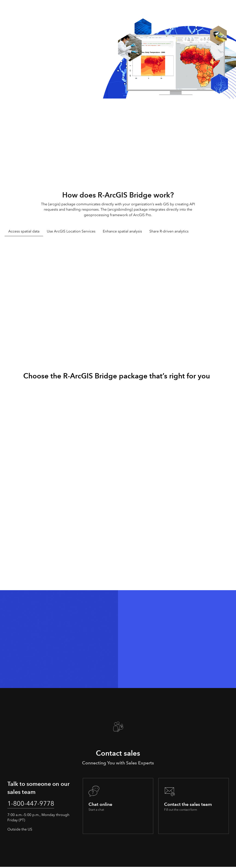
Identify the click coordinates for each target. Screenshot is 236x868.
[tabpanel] (118, 294)
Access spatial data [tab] (24, 231)
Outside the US (20, 830)
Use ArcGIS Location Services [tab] (71, 231)
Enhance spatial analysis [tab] (122, 231)
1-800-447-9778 (34, 804)
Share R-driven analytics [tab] (169, 231)
